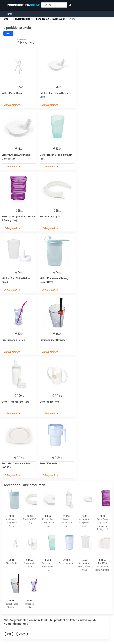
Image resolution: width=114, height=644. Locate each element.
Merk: (8, 34)
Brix (9, 634)
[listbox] (31, 42)
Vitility (22, 634)
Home (9, 14)
